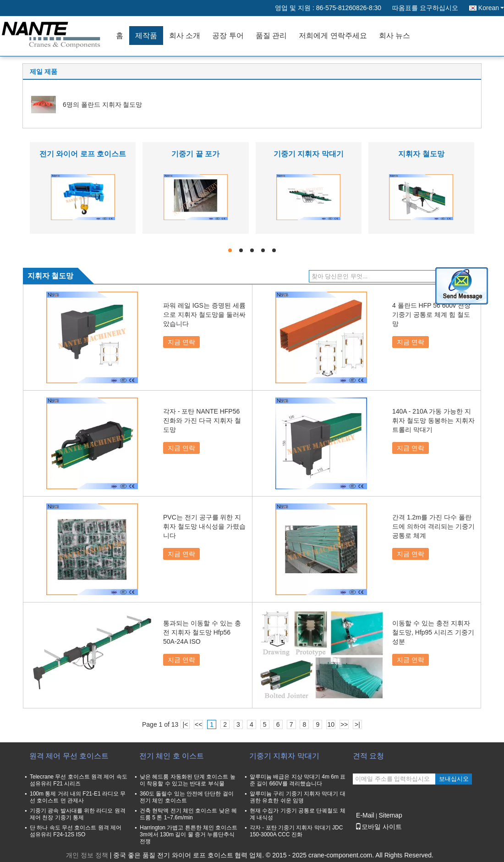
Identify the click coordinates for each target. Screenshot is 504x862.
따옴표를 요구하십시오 (425, 8)
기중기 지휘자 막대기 (309, 154)
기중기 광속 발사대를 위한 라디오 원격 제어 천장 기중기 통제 (78, 814)
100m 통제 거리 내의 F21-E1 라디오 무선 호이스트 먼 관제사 (78, 797)
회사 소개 (185, 36)
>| (357, 724)
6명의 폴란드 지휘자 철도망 (102, 105)
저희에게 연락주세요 (333, 36)
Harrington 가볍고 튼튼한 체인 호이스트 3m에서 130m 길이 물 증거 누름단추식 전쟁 (189, 834)
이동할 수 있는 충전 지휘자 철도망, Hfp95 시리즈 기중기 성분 (433, 632)
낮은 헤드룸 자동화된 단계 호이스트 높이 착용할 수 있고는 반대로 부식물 (188, 780)
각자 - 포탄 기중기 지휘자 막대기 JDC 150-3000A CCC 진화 (296, 831)
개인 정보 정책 (87, 855)
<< (198, 724)
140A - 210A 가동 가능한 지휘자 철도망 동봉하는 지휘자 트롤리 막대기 (433, 420)
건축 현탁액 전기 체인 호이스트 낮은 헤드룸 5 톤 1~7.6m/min (188, 814)
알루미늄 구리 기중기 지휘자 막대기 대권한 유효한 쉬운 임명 (298, 797)
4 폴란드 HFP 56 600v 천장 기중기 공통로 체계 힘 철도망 (431, 315)
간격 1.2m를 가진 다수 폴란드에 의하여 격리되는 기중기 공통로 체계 (433, 526)
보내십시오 (454, 779)
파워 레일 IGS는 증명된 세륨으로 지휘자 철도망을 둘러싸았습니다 (204, 315)
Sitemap (390, 815)
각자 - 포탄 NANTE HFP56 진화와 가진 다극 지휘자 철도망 (202, 420)
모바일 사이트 (378, 827)
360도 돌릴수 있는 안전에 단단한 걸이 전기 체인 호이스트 (187, 797)
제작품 (146, 36)
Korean (491, 8)
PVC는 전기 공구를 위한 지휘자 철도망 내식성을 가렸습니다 (204, 526)
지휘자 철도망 (421, 154)
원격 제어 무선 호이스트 (69, 756)
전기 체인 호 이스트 (172, 756)
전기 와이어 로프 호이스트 (83, 154)
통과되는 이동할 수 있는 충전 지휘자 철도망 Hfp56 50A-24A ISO (202, 632)
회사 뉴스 (394, 36)
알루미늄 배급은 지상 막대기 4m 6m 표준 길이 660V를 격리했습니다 (298, 780)
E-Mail (365, 815)
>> (344, 724)
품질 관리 (271, 36)
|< (186, 724)
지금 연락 (181, 342)
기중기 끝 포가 (195, 154)
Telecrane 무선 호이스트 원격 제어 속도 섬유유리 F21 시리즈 (79, 780)
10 (331, 724)
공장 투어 (228, 36)
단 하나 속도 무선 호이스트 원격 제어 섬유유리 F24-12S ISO (76, 831)
